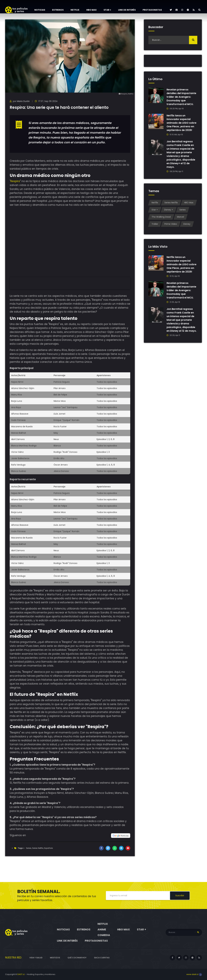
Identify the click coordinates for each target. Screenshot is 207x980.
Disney (187, 224)
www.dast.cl (194, 974)
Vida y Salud (36, 958)
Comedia (104, 935)
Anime (102, 929)
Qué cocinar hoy (77, 958)
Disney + (169, 210)
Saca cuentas (102, 958)
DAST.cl (21, 974)
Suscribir (180, 895)
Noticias (40, 10)
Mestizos (55, 958)
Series (29, 848)
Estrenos (58, 10)
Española (48, 848)
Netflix (75, 10)
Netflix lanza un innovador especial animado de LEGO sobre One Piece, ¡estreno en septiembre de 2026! (181, 123)
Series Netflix (38, 848)
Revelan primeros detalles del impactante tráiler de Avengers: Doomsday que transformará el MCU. (181, 97)
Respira (15, 181)
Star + (107, 10)
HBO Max (91, 10)
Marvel (181, 217)
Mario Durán (23, 101)
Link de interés (127, 10)
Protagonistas (152, 10)
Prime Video (171, 224)
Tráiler (155, 224)
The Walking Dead (161, 217)
